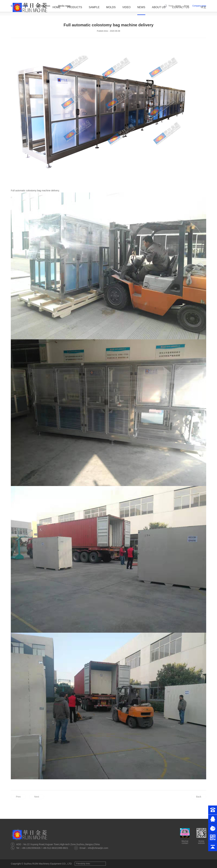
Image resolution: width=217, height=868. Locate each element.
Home (56, 7)
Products (75, 7)
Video (126, 7)
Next (37, 797)
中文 (204, 7)
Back (199, 797)
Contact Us (181, 7)
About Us (159, 7)
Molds (111, 7)
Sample (94, 7)
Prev (18, 797)
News (141, 7)
